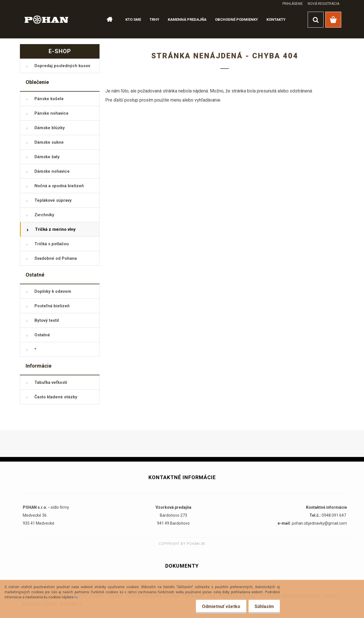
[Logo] (46, 19)
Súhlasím (263, 606)
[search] (316, 20)
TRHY (154, 19)
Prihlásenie (293, 4)
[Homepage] (107, 20)
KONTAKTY (276, 19)
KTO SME (133, 19)
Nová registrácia (323, 4)
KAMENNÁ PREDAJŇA (187, 19)
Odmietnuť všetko (218, 606)
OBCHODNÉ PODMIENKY (236, 19)
